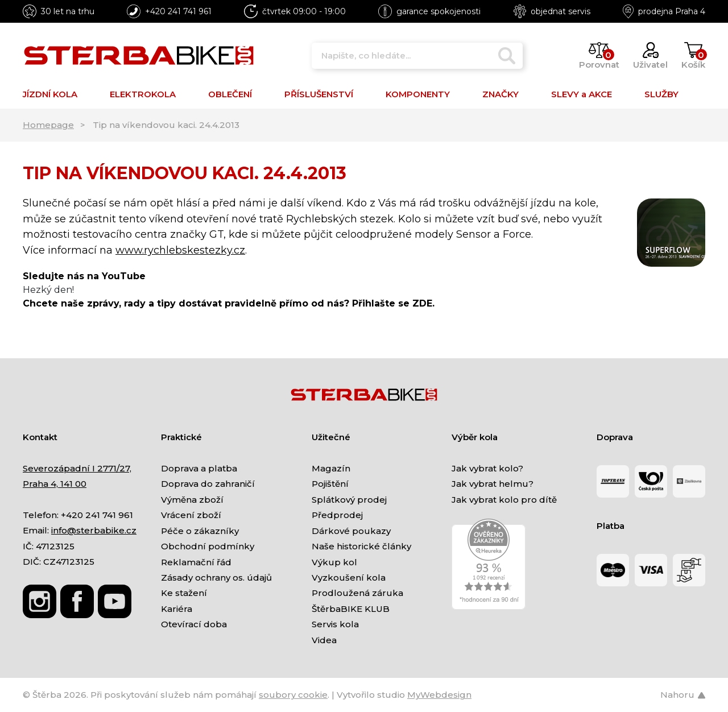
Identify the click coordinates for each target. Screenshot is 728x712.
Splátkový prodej (349, 500)
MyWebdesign (439, 695)
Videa (324, 640)
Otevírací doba (194, 624)
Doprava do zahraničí (208, 484)
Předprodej (337, 515)
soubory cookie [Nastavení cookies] (293, 695)
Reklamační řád (196, 562)
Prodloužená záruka (357, 593)
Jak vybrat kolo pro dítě (504, 500)
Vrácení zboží (191, 515)
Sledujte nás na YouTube (84, 276)
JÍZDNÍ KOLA (50, 94)
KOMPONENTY (418, 94)
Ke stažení (184, 593)
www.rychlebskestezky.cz (180, 250)
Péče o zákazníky (200, 531)
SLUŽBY (661, 94)
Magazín (331, 468)
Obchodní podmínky (208, 546)
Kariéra (177, 609)
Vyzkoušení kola (349, 578)
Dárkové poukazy (351, 531)
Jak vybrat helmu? (493, 484)
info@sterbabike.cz (94, 530)
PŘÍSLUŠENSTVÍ (319, 94)
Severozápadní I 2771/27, (77, 468)
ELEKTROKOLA (143, 94)
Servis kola (335, 624)
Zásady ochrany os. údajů (216, 578)
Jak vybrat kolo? (487, 468)
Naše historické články (361, 546)
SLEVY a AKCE (582, 94)
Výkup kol (334, 562)
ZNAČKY (500, 94)
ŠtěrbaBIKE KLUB (351, 609)
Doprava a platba (199, 468)
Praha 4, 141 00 (55, 484)
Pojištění (330, 484)
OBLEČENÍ (230, 94)
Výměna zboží (192, 500)
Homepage (48, 125)
